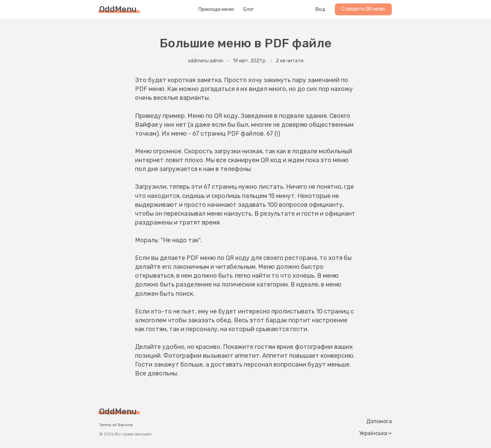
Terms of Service (116, 425)
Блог (249, 10)
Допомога (379, 421)
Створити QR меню (363, 9)
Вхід (320, 10)
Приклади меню (216, 10)
